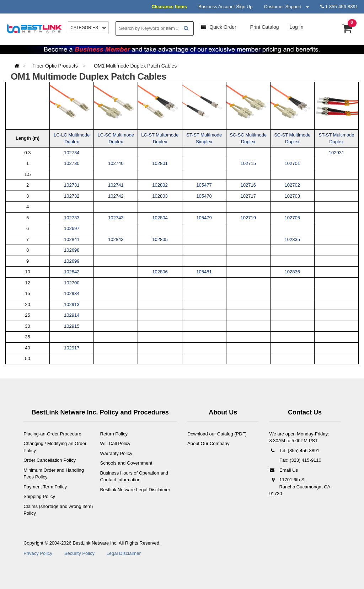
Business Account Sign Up (225, 7)
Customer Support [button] (287, 7)
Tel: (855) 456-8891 (294, 451)
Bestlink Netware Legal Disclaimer (135, 490)
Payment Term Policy (45, 487)
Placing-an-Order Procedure (52, 434)
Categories (88, 28)
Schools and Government (126, 463)
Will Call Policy (115, 443)
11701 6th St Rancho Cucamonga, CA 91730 (299, 487)
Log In (297, 27)
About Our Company (208, 443)
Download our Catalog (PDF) (217, 434)
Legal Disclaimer (124, 553)
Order (219, 27)
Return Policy (114, 434)
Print (264, 27)
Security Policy (79, 553)
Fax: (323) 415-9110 (299, 460)
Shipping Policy (39, 496)
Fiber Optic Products (56, 66)
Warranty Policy (116, 453)
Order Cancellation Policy (50, 460)
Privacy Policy (38, 553)
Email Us (283, 470)
